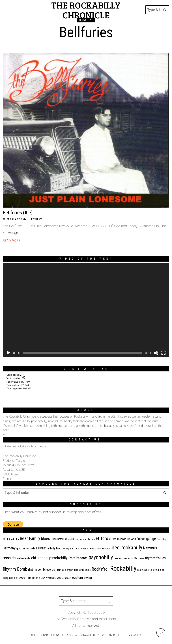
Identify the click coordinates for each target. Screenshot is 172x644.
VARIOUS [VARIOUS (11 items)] (51, 578)
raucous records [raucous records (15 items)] (124, 558)
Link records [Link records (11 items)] (104, 549)
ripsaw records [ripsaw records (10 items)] (82, 570)
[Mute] (156, 353)
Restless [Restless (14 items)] (139, 558)
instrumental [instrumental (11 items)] (82, 549)
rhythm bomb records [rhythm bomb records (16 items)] (42, 570)
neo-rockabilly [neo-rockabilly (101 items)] (127, 548)
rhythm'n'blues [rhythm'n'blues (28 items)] (155, 558)
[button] (165, 10)
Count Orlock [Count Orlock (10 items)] (72, 539)
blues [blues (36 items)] (45, 539)
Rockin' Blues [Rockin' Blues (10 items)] (157, 570)
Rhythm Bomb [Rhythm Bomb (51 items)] (15, 569)
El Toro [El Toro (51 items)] (102, 538)
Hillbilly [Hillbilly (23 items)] (41, 548)
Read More (11, 241)
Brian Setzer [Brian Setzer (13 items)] (58, 539)
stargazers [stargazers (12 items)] (9, 578)
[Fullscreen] (163, 353)
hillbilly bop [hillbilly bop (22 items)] (54, 548)
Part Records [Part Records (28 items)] (78, 558)
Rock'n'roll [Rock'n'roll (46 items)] (100, 569)
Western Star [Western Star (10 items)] (64, 578)
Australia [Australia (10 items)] (14, 539)
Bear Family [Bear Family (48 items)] (30, 538)
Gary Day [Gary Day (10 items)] (162, 539)
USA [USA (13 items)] (43, 578)
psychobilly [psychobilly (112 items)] (101, 557)
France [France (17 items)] (141, 539)
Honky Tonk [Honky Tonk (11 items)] (69, 549)
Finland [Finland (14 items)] (131, 539)
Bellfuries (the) (18, 212)
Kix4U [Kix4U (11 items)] (93, 549)
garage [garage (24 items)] (151, 539)
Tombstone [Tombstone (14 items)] (33, 578)
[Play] (9, 353)
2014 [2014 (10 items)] (5, 539)
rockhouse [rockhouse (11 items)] (143, 570)
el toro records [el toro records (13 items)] (118, 539)
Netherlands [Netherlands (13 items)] (23, 558)
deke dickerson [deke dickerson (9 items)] (88, 539)
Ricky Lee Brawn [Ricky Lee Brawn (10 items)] (64, 570)
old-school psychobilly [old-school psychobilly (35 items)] (49, 558)
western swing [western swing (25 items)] (82, 578)
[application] (86, 310)
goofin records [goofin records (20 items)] (26, 548)
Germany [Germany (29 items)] (9, 548)
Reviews (37, 219)
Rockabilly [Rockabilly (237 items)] (123, 568)
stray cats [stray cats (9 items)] (20, 578)
